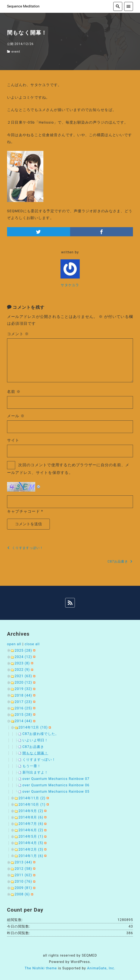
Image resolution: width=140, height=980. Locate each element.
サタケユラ (70, 285)
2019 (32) (23, 689)
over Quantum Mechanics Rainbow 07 (56, 779)
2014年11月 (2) (32, 798)
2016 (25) (23, 708)
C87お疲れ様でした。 (41, 734)
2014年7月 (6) (31, 824)
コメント (18, 334)
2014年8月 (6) (31, 817)
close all (32, 644)
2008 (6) (22, 894)
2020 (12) (23, 682)
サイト (13, 440)
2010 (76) (23, 881)
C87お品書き (33, 747)
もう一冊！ (32, 766)
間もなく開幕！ (35, 753)
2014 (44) (23, 721)
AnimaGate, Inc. (101, 968)
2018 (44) (23, 695)
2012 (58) (23, 869)
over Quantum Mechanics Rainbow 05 (56, 792)
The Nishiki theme (41, 968)
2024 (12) (23, 657)
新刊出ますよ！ (35, 772)
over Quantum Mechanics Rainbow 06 (56, 785)
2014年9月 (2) (31, 811)
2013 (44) (23, 862)
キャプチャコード (24, 511)
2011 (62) (23, 875)
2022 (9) (22, 670)
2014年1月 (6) (31, 856)
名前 (14, 392)
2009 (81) (23, 888)
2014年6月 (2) (31, 830)
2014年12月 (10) (33, 727)
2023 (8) (22, 663)
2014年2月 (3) (31, 849)
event (16, 52)
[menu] (129, 6)
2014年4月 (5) (31, 843)
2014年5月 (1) (31, 836)
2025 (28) (23, 650)
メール (16, 416)
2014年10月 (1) (32, 805)
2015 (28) (23, 715)
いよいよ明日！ (35, 740)
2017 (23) (23, 702)
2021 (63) (23, 676)
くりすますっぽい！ (39, 760)
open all (14, 644)
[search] (118, 6)
